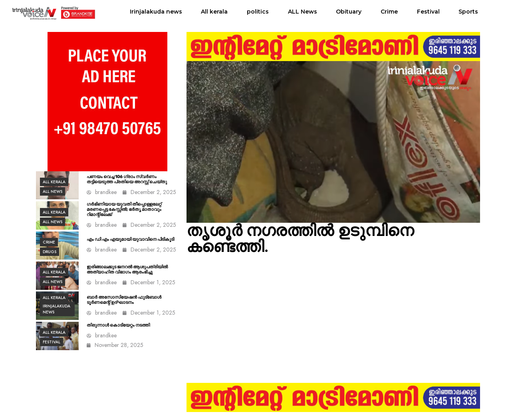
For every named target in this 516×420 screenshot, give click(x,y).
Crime (389, 12)
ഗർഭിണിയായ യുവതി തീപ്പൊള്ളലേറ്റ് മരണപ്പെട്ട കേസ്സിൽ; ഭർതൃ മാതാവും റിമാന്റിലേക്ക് (124, 209)
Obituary (349, 12)
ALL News (303, 12)
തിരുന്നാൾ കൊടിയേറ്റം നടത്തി (118, 325)
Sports (468, 12)
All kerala (214, 12)
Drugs (50, 252)
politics (258, 12)
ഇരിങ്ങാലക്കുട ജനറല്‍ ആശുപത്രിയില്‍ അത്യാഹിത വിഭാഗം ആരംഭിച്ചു (127, 269)
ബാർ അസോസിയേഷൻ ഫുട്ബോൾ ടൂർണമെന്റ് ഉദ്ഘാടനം (124, 300)
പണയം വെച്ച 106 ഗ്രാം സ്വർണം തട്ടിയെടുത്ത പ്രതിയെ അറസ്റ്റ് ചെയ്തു (127, 179)
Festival (428, 12)
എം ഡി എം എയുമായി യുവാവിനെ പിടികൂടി (130, 239)
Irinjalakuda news (156, 12)
